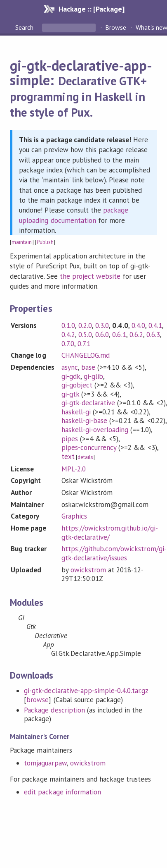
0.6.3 (153, 335)
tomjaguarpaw (45, 763)
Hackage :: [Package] (92, 9)
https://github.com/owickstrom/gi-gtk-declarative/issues (114, 553)
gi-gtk (70, 394)
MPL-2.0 (74, 469)
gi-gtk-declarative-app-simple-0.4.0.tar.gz (86, 691)
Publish (45, 242)
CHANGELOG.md (86, 355)
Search (25, 27)
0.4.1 (155, 325)
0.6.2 (136, 335)
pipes (70, 439)
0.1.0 (68, 325)
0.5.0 (85, 335)
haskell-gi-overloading (95, 430)
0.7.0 (68, 344)
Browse (116, 27)
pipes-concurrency (89, 447)
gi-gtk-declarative (88, 403)
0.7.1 (84, 344)
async (70, 367)
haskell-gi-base (84, 421)
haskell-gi (76, 412)
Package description (54, 710)
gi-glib (93, 376)
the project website (90, 276)
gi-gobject (77, 385)
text (68, 457)
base (88, 367)
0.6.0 (102, 335)
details (85, 457)
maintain (22, 242)
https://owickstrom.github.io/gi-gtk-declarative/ (110, 533)
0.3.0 (102, 325)
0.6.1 (119, 335)
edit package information (62, 792)
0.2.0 (85, 325)
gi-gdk (71, 376)
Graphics (74, 516)
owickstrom (88, 570)
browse (38, 700)
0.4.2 (68, 335)
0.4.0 (138, 325)
